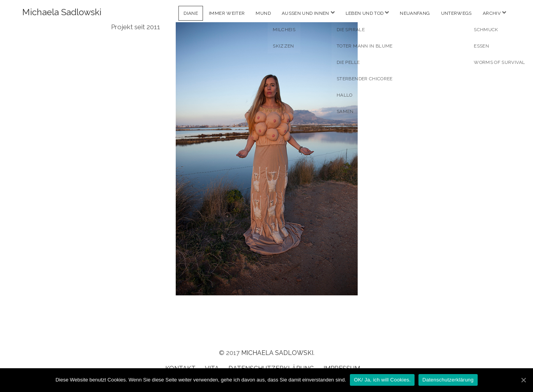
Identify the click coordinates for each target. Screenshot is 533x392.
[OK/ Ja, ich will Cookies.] (523, 380)
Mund (263, 13)
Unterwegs (456, 13)
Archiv (492, 13)
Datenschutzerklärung (448, 380)
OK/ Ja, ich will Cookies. (382, 380)
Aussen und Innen (305, 13)
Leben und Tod (365, 13)
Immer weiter (227, 13)
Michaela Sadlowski (62, 12)
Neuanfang (415, 13)
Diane (191, 13)
